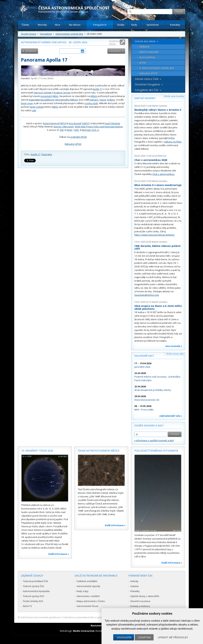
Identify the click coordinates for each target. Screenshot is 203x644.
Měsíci (94, 96)
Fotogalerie (100, 25)
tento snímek (37, 107)
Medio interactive (84, 631)
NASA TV (27, 606)
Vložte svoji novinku (174, 96)
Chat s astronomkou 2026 (151, 160)
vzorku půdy (91, 103)
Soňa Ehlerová (159, 156)
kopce (103, 100)
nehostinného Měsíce (66, 100)
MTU (63, 123)
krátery (111, 100)
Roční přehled (147, 57)
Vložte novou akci (175, 354)
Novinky (42, 25)
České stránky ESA (33, 601)
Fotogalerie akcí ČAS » (148, 90)
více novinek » (174, 346)
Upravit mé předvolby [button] (173, 637)
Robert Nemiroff (51, 123)
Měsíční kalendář (149, 52)
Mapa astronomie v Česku (91, 601)
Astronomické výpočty (88, 586)
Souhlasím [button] (124, 637)
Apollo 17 (35, 154)
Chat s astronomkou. (164, 174)
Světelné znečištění (87, 581)
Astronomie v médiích (88, 596)
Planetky (135, 591)
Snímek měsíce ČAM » (148, 79)
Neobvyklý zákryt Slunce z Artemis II (158, 110)
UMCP (86, 123)
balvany (94, 100)
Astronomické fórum (88, 606)
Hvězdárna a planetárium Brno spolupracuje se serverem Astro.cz (98, 617)
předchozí (31, 51)
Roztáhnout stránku (115, 42)
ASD (62, 130)
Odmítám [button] (145, 637)
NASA (70, 130)
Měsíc (55, 96)
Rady (134, 25)
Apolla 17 (97, 89)
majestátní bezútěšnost (41, 100)
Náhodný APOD (73, 144)
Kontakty (175, 25)
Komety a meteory (140, 606)
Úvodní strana (29, 34)
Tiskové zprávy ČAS (34, 586)
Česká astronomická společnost (43, 617)
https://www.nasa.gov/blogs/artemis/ (155, 235)
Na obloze (75, 25)
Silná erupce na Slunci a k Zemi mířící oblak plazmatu (158, 307)
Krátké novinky (145, 98)
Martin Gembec (160, 106)
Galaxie (134, 586)
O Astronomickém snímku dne (157, 68)
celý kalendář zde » (171, 416)
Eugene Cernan (62, 93)
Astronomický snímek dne (69, 34)
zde (34, 110)
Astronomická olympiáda (36, 591)
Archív (143, 63)
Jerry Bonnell (75, 123)
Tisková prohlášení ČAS (36, 581)
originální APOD (79, 137)
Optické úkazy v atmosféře (145, 596)
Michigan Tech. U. (91, 130)
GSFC (77, 130)
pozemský (46, 96)
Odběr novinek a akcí (149, 426)
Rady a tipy (83, 591)
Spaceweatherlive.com (147, 295)
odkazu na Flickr (173, 142)
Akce (58, 25)
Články (25, 25)
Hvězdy (134, 581)
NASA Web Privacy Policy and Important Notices (99, 127)
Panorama (47, 154)
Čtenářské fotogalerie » (149, 84)
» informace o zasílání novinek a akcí (154, 440)
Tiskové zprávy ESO (34, 596)
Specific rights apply (64, 127)
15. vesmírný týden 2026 (37, 451)
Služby (121, 25)
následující (115, 51)
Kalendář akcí (144, 356)
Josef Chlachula (112, 123)
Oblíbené (144, 47)
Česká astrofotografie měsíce (99, 451)
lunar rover (27, 103)
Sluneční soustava (140, 601)
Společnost (153, 25)
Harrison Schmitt (42, 93)
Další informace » (59, 554)
